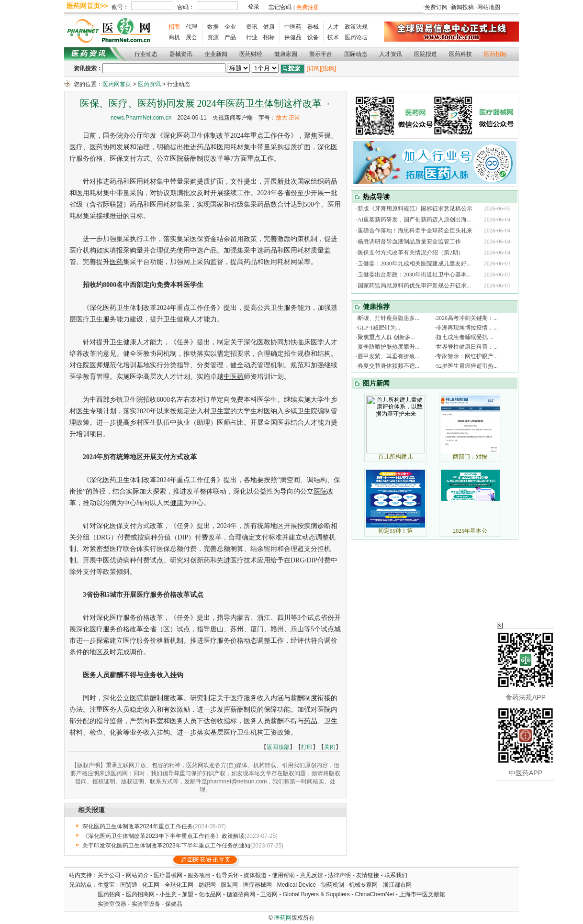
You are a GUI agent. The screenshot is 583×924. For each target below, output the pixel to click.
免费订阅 (436, 7)
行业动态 (146, 54)
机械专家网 (363, 885)
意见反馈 (312, 875)
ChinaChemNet (374, 894)
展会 (191, 37)
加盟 (188, 894)
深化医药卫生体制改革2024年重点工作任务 (138, 826)
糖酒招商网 (241, 894)
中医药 (293, 27)
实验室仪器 (112, 904)
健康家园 (286, 54)
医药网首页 (117, 84)
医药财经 (251, 54)
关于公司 (109, 875)
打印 (307, 747)
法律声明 (339, 875)
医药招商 (109, 894)
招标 (269, 37)
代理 (191, 27)
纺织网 (207, 885)
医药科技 (460, 54)
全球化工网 (179, 885)
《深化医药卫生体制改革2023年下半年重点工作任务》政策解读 (163, 836)
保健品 (293, 37)
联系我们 (396, 875)
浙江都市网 (397, 885)
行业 (252, 37)
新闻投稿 (462, 7)
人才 (333, 27)
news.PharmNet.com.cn (141, 118)
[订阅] (314, 68)
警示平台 (321, 54)
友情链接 (368, 875)
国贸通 (129, 885)
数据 (213, 27)
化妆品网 (210, 894)
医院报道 (426, 54)
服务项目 (199, 875)
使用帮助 (283, 875)
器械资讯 (181, 54)
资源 (213, 37)
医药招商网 (140, 894)
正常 (294, 118)
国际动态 (356, 54)
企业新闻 (216, 54)
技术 (333, 37)
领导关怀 (227, 875)
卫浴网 (270, 894)
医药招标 (495, 54)
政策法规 (356, 27)
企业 (230, 27)
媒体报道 (255, 875)
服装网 (229, 885)
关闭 (330, 747)
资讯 (252, 27)
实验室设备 (146, 904)
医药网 (283, 918)
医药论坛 (356, 37)
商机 (174, 37)
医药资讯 (149, 84)
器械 (313, 27)
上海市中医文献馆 (422, 894)
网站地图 (489, 7)
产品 (230, 37)
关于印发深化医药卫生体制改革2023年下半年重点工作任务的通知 (166, 846)
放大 (281, 118)
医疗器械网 (168, 875)
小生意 (168, 894)
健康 (269, 27)
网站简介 (137, 875)
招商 (174, 27)
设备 (313, 37)
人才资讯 (391, 54)
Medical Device (297, 885)
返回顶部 (278, 747)
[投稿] (329, 68)
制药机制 (333, 885)
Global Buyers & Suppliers (316, 894)
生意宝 (106, 885)
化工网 (151, 885)
